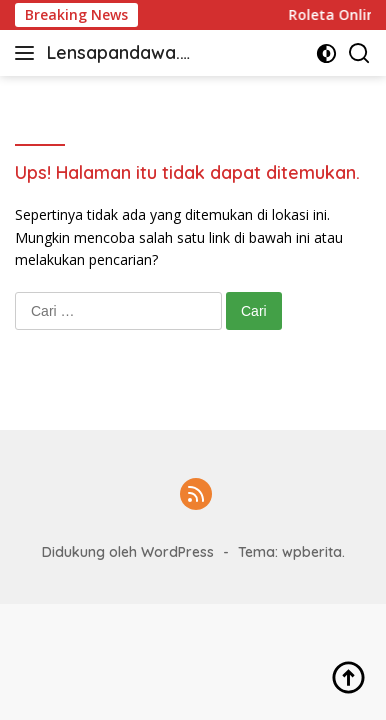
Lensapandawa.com (118, 54)
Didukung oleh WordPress (128, 552)
